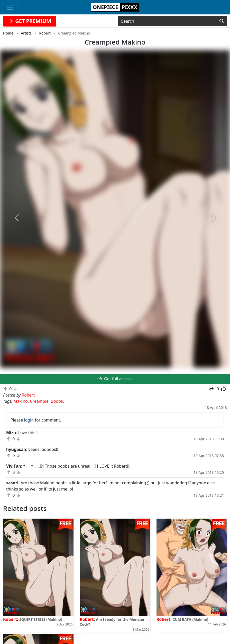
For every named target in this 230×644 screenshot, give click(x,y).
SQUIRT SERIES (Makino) (41, 619)
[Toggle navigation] (10, 7)
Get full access (115, 379)
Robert (10, 619)
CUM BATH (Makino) (191, 619)
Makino (21, 401)
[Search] (222, 21)
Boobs (57, 401)
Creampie (39, 401)
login (29, 420)
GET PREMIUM (30, 21)
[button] (17, 218)
